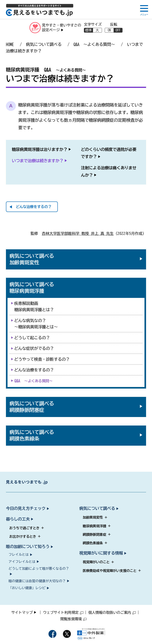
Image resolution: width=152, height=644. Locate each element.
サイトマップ (22, 612)
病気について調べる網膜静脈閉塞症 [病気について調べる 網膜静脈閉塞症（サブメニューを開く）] (32, 407)
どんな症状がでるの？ (34, 348)
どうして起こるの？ (32, 338)
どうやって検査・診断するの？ (42, 359)
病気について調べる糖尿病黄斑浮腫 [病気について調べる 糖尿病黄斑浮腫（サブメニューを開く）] (32, 288)
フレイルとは (19, 554)
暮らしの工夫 (18, 519)
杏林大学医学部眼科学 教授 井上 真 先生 (78, 233)
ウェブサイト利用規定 (63, 612)
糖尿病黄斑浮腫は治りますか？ (40, 149)
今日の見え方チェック (26, 508)
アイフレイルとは (22, 562)
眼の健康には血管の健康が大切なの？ (37, 581)
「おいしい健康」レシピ (27, 588)
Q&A (33, 381)
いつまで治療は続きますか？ (38, 161)
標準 (88, 30)
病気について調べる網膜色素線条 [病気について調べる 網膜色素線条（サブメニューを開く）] (32, 435)
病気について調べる (44, 44)
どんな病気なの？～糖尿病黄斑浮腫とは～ (36, 324)
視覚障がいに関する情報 (101, 553)
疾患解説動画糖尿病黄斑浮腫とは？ (34, 306)
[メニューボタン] (144, 10)
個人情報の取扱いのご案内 (112, 612)
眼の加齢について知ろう (28, 546)
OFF (118, 30)
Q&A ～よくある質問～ (94, 44)
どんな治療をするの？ (34, 207)
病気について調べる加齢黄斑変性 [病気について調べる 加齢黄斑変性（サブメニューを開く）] (32, 259)
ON (109, 30)
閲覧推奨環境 (73, 619)
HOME (10, 44)
